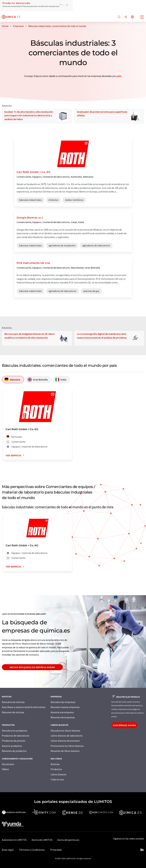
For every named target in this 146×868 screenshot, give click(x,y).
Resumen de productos (14, 751)
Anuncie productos (12, 746)
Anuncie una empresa (62, 712)
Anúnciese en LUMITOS (14, 840)
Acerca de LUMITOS (42, 840)
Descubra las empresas (63, 702)
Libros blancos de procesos (65, 741)
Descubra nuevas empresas (65, 707)
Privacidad (56, 850)
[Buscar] (119, 17)
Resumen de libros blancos (65, 751)
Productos (56, 769)
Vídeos (5, 769)
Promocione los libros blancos (67, 746)
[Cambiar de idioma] (132, 17)
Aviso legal (8, 850)
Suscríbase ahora (124, 725)
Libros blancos (59, 774)
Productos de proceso (14, 741)
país (119, 76)
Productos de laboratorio (16, 736)
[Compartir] (126, 17)
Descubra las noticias (13, 702)
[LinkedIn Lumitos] (142, 850)
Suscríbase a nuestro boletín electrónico (24, 707)
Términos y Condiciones (32, 850)
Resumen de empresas (63, 717)
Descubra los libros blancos (65, 731)
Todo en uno (57, 779)
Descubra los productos (15, 731)
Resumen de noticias (13, 712)
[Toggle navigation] (142, 17)
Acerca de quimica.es (68, 840)
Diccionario (8, 764)
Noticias (55, 764)
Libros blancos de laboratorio (67, 736)
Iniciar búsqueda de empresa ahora (32, 667)
